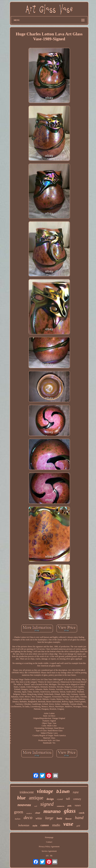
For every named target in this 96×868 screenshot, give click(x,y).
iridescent (27, 792)
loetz (59, 818)
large (49, 818)
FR (51, 856)
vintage (45, 791)
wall (36, 806)
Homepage (49, 837)
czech (82, 813)
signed (47, 804)
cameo (45, 825)
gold (78, 826)
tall (68, 799)
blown (63, 792)
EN (47, 856)
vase (68, 824)
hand (79, 818)
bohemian (24, 825)
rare (76, 792)
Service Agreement (49, 851)
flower (69, 819)
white (39, 818)
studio (56, 825)
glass (70, 811)
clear (38, 813)
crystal (60, 799)
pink (69, 806)
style (35, 826)
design (50, 799)
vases (78, 805)
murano (52, 811)
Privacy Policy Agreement (49, 847)
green (19, 812)
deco (28, 817)
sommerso (61, 806)
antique (36, 798)
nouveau (24, 805)
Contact (49, 842)
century (77, 799)
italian (18, 819)
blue (21, 798)
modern (29, 813)
